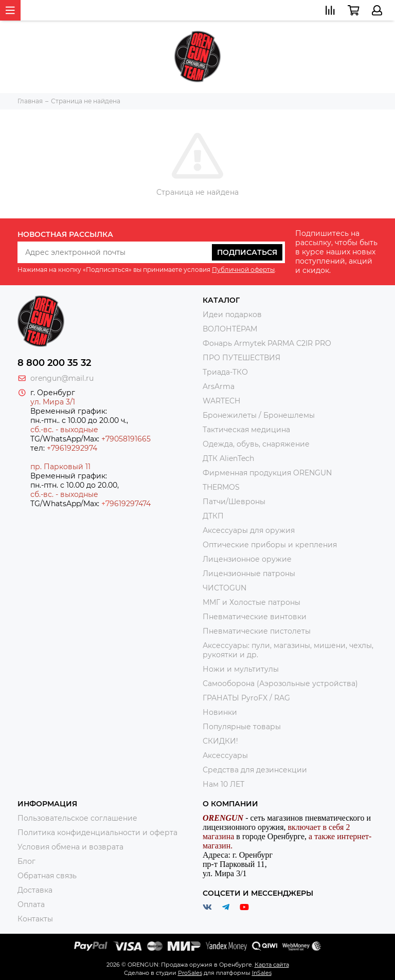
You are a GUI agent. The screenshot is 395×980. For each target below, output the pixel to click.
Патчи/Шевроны (234, 502)
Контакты (35, 919)
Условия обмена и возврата (70, 847)
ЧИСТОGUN (225, 588)
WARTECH (221, 401)
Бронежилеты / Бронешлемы (259, 415)
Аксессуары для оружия (249, 530)
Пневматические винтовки (255, 617)
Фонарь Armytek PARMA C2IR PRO (267, 343)
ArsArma (219, 386)
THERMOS (221, 487)
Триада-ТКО (225, 372)
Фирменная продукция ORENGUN (267, 473)
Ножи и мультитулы (241, 669)
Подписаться (247, 252)
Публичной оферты (243, 270)
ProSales (190, 973)
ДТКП (213, 516)
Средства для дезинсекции (255, 770)
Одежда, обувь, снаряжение (256, 444)
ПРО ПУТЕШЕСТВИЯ (243, 358)
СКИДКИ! (220, 741)
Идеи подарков (232, 315)
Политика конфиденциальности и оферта (97, 833)
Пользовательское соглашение (77, 818)
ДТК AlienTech (228, 458)
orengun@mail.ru (62, 378)
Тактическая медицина (246, 430)
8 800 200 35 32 (54, 363)
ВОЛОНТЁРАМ (230, 329)
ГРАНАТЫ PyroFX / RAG (246, 698)
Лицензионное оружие (247, 559)
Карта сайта (272, 965)
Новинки (220, 712)
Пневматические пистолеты (257, 631)
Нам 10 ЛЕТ (223, 784)
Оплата (31, 904)
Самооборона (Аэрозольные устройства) (280, 683)
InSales (262, 973)
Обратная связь (47, 876)
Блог (26, 861)
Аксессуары (225, 755)
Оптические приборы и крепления (270, 545)
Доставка (35, 890)
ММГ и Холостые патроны (252, 602)
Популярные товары (242, 727)
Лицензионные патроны (249, 574)
